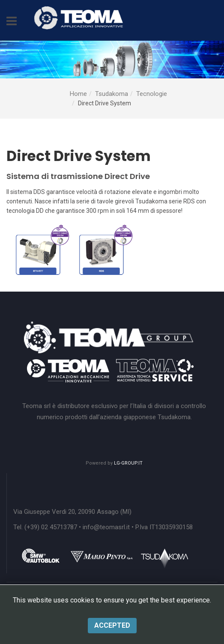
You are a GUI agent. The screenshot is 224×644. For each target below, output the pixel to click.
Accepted (112, 625)
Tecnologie (152, 94)
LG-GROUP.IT (128, 463)
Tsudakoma (112, 94)
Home (78, 94)
